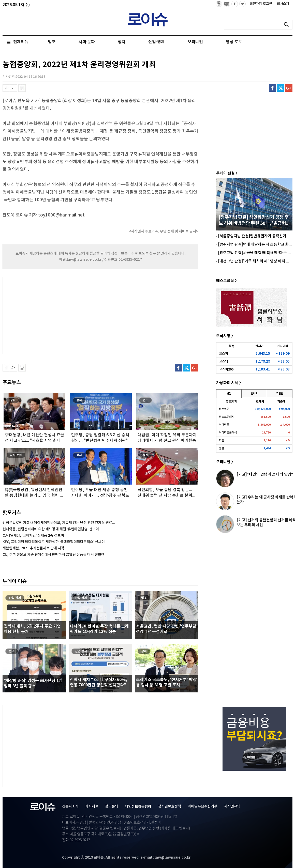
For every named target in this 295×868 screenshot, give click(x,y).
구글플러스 (289, 88)
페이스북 (272, 88)
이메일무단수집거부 (203, 806)
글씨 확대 (13, 88)
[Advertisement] (53, 315)
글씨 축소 (6, 88)
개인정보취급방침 (138, 807)
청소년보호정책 (169, 806)
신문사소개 (70, 806)
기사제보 (92, 806)
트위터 (281, 88)
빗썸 (229, 394)
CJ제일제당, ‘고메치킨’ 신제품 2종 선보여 (33, 536)
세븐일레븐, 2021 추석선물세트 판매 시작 (33, 548)
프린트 (22, 88)
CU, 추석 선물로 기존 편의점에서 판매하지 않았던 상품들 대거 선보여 (54, 555)
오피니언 (195, 42)
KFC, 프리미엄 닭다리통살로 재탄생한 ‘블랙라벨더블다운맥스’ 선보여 (54, 542)
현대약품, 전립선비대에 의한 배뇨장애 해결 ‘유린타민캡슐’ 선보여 (51, 529)
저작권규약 (232, 806)
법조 (52, 42)
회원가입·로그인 (261, 4)
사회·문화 (87, 42)
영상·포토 (234, 42)
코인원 (280, 394)
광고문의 (112, 806)
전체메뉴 (21, 42)
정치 (122, 42)
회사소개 (282, 4)
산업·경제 (156, 42)
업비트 (254, 394)
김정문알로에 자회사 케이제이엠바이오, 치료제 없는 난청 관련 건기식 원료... (59, 523)
